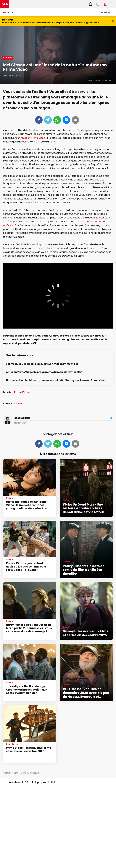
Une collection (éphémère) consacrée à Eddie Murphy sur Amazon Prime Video (56, 380)
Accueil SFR (4, 4)
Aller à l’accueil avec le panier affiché (91, 4)
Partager (39, 120)
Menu (112, 4)
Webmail (98, 4)
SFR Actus (8, 12)
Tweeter (48, 120)
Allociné (18, 404)
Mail (75, 120)
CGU (27, 782)
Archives (15, 782)
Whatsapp (57, 120)
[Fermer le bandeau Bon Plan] (113, 21)
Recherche (83, 4)
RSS (53, 782)
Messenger (66, 120)
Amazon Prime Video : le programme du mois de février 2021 (44, 372)
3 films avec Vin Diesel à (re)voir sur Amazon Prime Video (42, 364)
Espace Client (105, 4)
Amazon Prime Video (33, 138)
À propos (40, 782)
